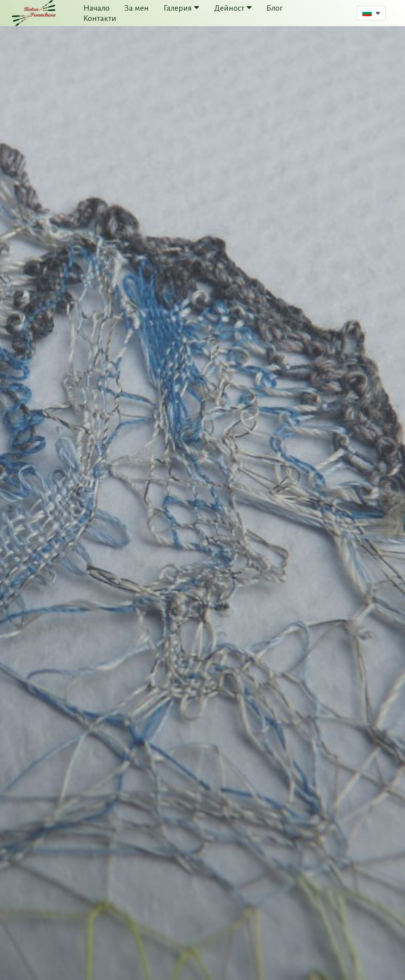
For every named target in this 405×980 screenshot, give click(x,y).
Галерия (181, 8)
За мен (137, 8)
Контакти (100, 18)
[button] (371, 13)
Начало (97, 8)
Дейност (233, 8)
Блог (275, 8)
